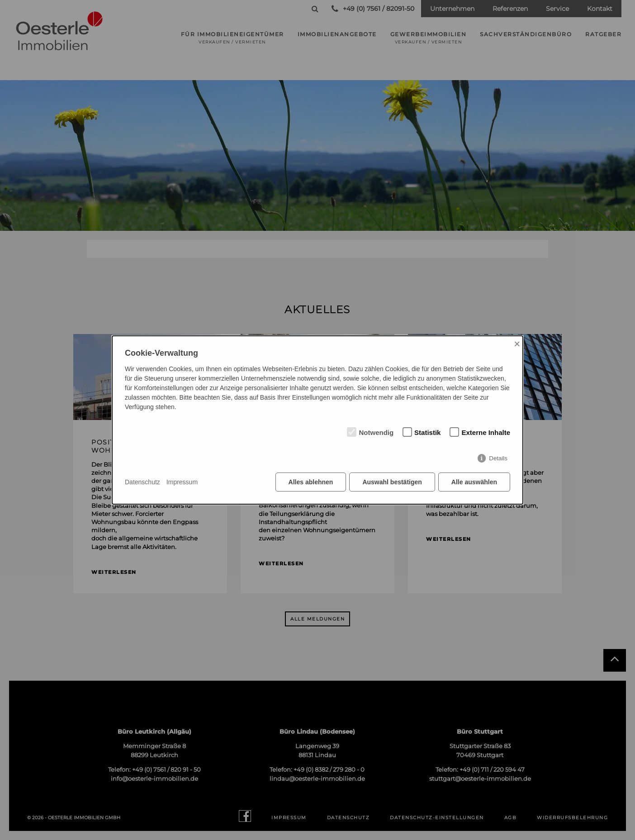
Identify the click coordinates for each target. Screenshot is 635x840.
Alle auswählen (474, 482)
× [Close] (517, 344)
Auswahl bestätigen (392, 482)
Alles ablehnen (311, 482)
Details (498, 458)
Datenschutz (142, 482)
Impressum (182, 482)
